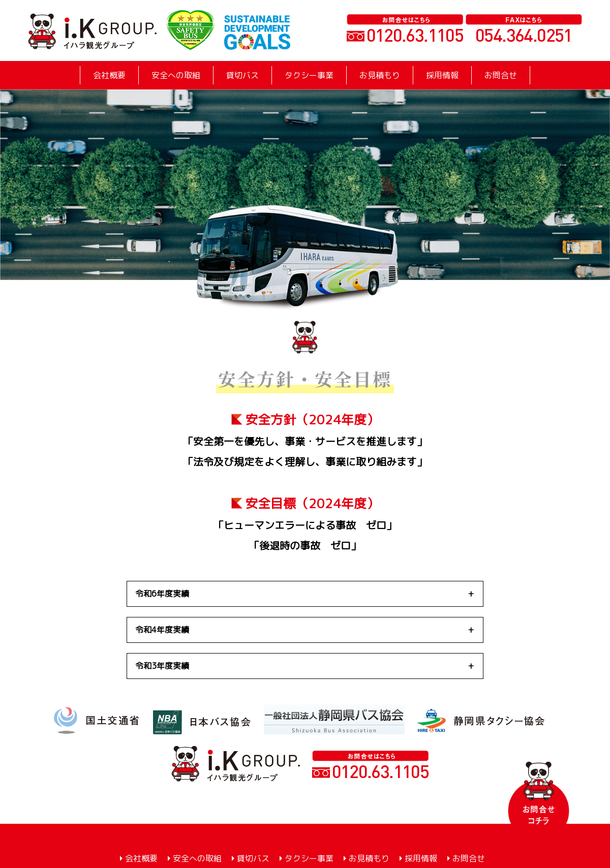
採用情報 (442, 75)
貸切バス (242, 75)
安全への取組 (176, 75)
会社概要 (109, 75)
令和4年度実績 (162, 630)
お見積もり (380, 75)
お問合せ (501, 75)
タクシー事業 (309, 75)
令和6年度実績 (162, 594)
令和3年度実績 (162, 666)
